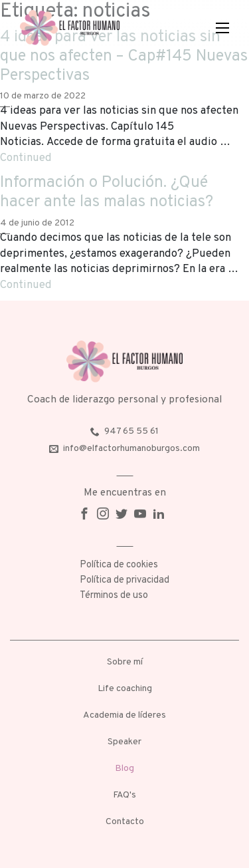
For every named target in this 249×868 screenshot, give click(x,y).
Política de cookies (119, 565)
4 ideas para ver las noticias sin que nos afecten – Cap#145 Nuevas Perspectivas (124, 57)
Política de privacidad (124, 580)
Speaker (124, 742)
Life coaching (125, 689)
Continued (26, 158)
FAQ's (124, 795)
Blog (124, 769)
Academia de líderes (124, 715)
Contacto (125, 822)
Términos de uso (114, 596)
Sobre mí (125, 662)
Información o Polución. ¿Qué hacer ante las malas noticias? (107, 193)
